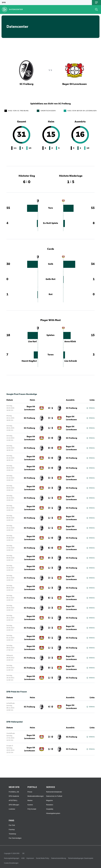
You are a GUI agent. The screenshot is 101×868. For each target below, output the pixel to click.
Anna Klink (70, 342)
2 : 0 (51, 438)
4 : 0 (51, 707)
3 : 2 (51, 478)
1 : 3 (51, 568)
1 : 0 (51, 538)
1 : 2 (51, 428)
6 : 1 (51, 598)
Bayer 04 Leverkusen (30, 408)
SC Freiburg (72, 408)
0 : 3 (51, 558)
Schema (91, 408)
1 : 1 (51, 528)
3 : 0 (51, 458)
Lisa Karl (32, 342)
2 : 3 (51, 488)
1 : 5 (51, 678)
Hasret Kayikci (29, 361)
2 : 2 (51, 628)
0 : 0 (51, 448)
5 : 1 (51, 618)
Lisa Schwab (71, 361)
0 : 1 (51, 668)
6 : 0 (51, 548)
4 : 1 (51, 408)
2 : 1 (51, 418)
